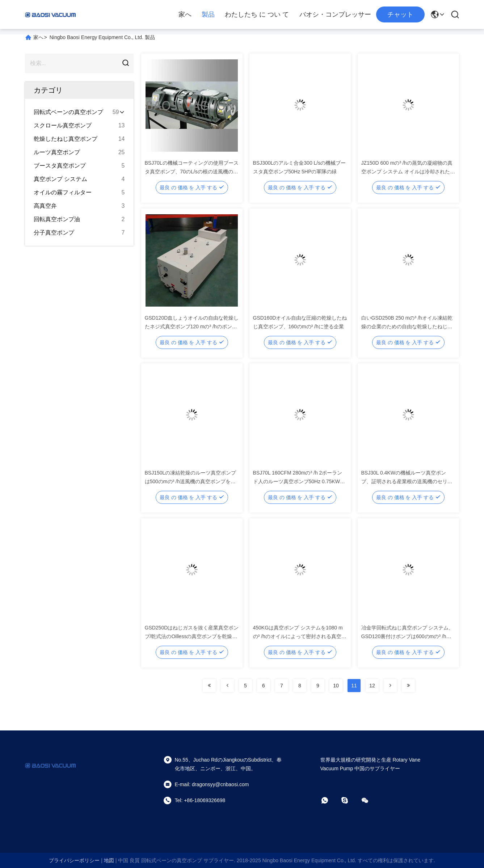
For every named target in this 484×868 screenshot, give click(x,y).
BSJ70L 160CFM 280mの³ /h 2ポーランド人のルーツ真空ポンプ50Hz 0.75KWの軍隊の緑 (299, 481)
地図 (109, 860)
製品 (208, 14)
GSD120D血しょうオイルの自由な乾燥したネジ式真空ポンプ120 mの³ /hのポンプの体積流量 (192, 326)
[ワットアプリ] (330, 800)
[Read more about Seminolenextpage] (209, 686)
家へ (185, 14)
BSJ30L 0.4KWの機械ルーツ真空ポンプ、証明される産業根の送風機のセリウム (407, 481)
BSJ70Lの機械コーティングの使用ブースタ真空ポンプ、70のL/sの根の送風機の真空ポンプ (192, 172)
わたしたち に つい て (257, 14)
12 (372, 686)
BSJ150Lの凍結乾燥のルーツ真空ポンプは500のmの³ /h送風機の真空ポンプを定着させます (191, 481)
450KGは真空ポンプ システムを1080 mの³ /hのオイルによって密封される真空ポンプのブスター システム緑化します (300, 636)
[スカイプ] (350, 800)
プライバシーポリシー (74, 860)
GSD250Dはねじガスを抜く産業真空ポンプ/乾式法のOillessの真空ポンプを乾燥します (192, 636)
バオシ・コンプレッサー (335, 14)
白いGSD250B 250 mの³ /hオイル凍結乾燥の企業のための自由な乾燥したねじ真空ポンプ (407, 326)
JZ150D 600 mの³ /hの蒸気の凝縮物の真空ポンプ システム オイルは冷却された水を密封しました (408, 172)
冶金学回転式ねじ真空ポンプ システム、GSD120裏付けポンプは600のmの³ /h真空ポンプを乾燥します (408, 636)
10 (336, 686)
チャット (400, 14)
